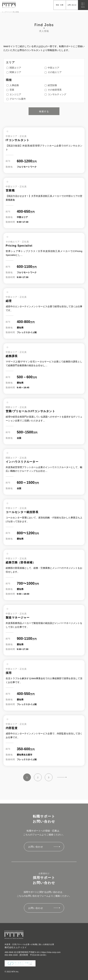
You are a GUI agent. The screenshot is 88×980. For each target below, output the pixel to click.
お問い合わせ (72, 5)
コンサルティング (55, 94)
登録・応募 (60, 5)
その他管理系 (53, 90)
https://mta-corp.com (51, 952)
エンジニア (14, 94)
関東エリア (14, 72)
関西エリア (14, 68)
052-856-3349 (11, 955)
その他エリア (53, 72)
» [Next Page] (62, 777)
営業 (10, 90)
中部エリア (52, 68)
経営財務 (51, 85)
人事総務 (13, 85)
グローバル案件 (16, 99)
